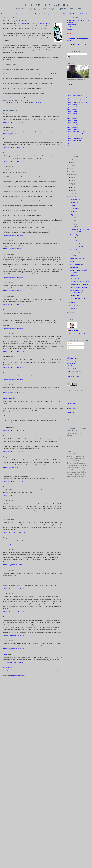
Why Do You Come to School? (80, 282)
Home (33, 671)
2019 (71, 162)
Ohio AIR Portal (72, 409)
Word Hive (70, 29)
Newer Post (6, 671)
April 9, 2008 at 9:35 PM (13, 514)
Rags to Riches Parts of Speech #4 (77, 103)
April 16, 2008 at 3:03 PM (13, 635)
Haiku (72, 261)
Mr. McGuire (7, 398)
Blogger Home (71, 374)
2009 (71, 194)
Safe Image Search (72, 358)
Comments (72, 348)
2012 (71, 184)
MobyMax (38, 14)
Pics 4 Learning (71, 369)
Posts (70, 344)
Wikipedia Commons (73, 366)
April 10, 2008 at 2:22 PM (13, 612)
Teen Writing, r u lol (76, 235)
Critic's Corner (8, 14)
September (74, 209)
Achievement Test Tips (77, 247)
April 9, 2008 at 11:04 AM (13, 393)
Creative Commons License (75, 391)
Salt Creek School (72, 23)
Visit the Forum (78, 440)
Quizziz (30, 14)
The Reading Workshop (46, 5)
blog (11, 103)
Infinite (65, 14)
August (73, 212)
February (74, 306)
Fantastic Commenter (77, 250)
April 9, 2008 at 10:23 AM (14, 328)
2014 (71, 178)
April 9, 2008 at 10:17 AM (14, 162)
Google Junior (71, 364)
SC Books (74, 14)
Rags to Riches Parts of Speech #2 (77, 98)
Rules (33, 103)
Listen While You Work (77, 258)
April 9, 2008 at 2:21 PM (13, 482)
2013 (71, 181)
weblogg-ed (24, 24)
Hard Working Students (77, 264)
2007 (71, 313)
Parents (17, 103)
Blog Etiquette (75, 279)
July (72, 215)
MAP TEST (70, 423)
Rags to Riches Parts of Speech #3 (77, 100)
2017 (71, 169)
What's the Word (72, 25)
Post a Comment (8, 668)
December (74, 199)
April (72, 224)
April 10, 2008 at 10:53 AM (14, 565)
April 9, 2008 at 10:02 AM (14, 148)
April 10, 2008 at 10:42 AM (14, 544)
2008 (71, 197)
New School (74, 227)
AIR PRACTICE (72, 404)
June (72, 218)
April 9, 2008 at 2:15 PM (13, 468)
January (73, 309)
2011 (71, 187)
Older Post (60, 671)
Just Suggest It (75, 296)
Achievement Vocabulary (78, 244)
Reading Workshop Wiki (74, 372)
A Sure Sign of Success (77, 238)
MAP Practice (71, 413)
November (74, 203)
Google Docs (21, 14)
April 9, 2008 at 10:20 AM (14, 277)
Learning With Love (73, 377)
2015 (71, 175)
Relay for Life (75, 276)
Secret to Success (76, 241)
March (73, 303)
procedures (25, 103)
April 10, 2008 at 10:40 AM (14, 533)
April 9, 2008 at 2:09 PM (13, 452)
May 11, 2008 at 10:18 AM (13, 663)
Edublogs (47, 14)
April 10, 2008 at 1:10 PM (13, 589)
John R (5, 654)
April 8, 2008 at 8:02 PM (13, 134)
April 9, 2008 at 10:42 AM (14, 379)
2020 (71, 159)
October (73, 206)
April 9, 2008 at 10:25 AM (14, 368)
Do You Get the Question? (78, 299)
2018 (71, 166)
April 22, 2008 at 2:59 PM (13, 649)
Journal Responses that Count (79, 285)
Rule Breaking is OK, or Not (15, 21)
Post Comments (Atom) (18, 675)
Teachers (40, 103)
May (72, 221)
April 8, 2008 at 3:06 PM (13, 123)
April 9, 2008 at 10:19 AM (14, 249)
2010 (71, 190)
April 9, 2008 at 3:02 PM (13, 496)
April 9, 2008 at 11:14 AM (13, 431)
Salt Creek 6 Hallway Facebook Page (78, 21)
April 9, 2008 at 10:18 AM (14, 235)
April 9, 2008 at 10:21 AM (14, 305)
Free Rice (56, 14)
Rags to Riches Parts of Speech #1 (77, 96)
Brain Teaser (74, 267)
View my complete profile (77, 334)
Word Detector (71, 27)
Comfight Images (72, 361)
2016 (71, 172)
